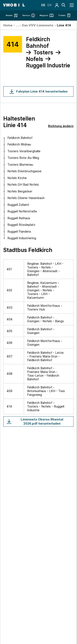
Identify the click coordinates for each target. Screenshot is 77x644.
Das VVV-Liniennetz (38, 25)
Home (8, 25)
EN (49, 5)
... (17, 25)
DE (43, 5)
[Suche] (63, 5)
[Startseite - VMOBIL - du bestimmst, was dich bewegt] (14, 5)
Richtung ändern (61, 126)
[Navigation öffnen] (72, 5)
